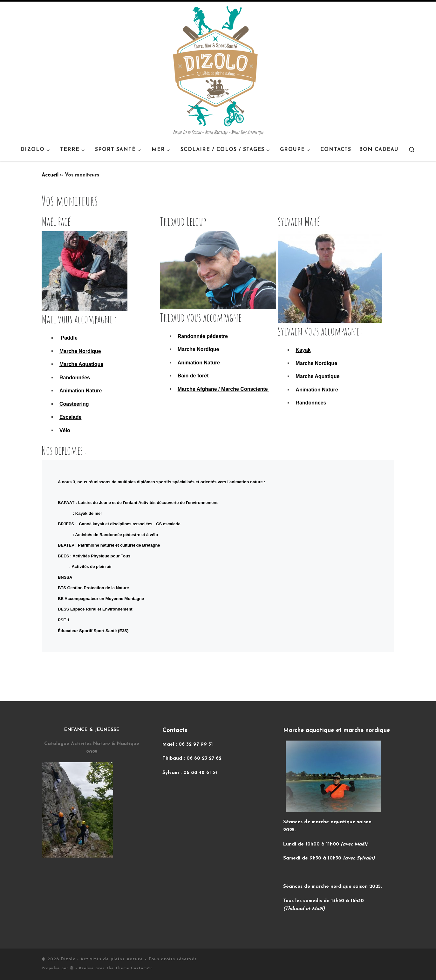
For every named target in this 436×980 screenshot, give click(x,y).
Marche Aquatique (81, 364)
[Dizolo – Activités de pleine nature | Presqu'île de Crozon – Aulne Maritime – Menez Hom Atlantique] (215, 66)
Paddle (69, 338)
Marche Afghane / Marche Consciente (223, 389)
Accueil (50, 175)
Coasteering (74, 404)
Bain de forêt (193, 376)
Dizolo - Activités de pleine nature (102, 959)
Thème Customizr (134, 968)
